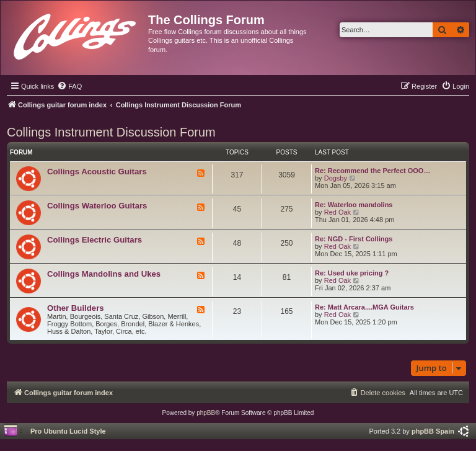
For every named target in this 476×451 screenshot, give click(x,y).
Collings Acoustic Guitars (97, 172)
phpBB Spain (433, 431)
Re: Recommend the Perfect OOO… (372, 171)
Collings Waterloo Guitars (97, 206)
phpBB (206, 413)
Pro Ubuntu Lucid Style (68, 431)
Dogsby (336, 178)
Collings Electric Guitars (95, 240)
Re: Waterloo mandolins (354, 205)
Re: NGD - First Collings (354, 239)
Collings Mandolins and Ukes (104, 274)
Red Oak (337, 212)
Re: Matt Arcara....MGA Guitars (364, 307)
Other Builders (76, 308)
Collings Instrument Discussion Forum (111, 132)
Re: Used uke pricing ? (352, 273)
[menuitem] (69, 86)
